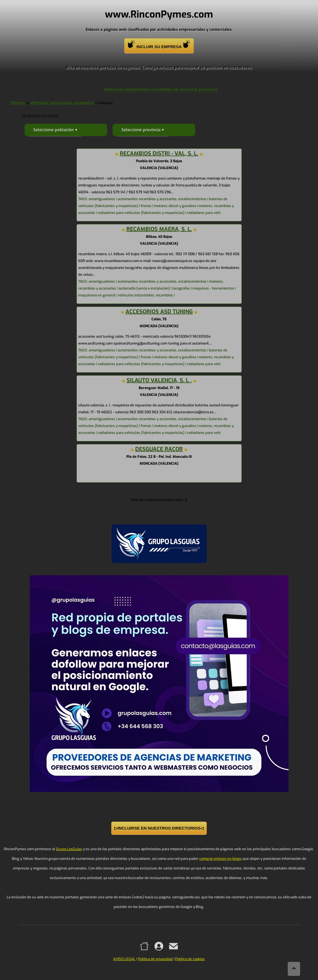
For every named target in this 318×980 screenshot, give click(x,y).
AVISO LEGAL (124, 959)
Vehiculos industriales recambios (62, 103)
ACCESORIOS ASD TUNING (159, 312)
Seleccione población (54, 130)
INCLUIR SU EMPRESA (159, 44)
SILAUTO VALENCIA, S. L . (159, 380)
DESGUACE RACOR (159, 449)
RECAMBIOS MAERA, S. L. (159, 229)
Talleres (17, 103)
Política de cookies (190, 959)
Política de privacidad (155, 959)
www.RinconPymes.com (159, 14)
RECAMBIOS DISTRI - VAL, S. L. (159, 154)
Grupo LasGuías (69, 849)
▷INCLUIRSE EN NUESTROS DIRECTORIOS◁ (159, 828)
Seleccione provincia (141, 130)
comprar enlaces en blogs (221, 859)
